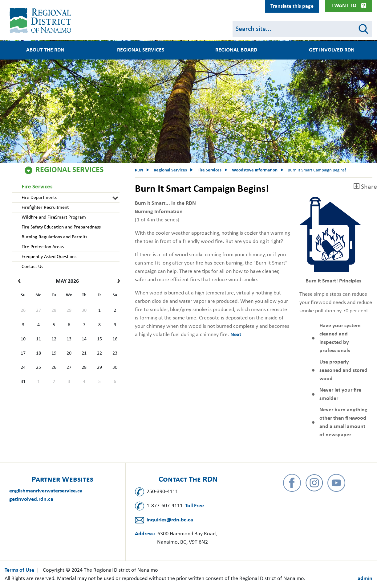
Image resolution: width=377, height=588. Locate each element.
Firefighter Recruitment (45, 208)
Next (236, 335)
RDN (139, 170)
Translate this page (292, 6)
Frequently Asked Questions (49, 257)
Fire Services (37, 187)
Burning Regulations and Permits (54, 237)
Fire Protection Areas (43, 247)
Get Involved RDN (332, 50)
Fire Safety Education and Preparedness (61, 227)
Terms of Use (19, 570)
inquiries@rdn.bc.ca (170, 520)
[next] (117, 282)
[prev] (21, 282)
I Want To (344, 6)
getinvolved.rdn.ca (31, 499)
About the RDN (45, 50)
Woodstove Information (255, 170)
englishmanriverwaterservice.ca (46, 491)
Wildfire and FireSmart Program (54, 217)
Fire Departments (39, 198)
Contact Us (32, 267)
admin (365, 579)
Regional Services (141, 50)
